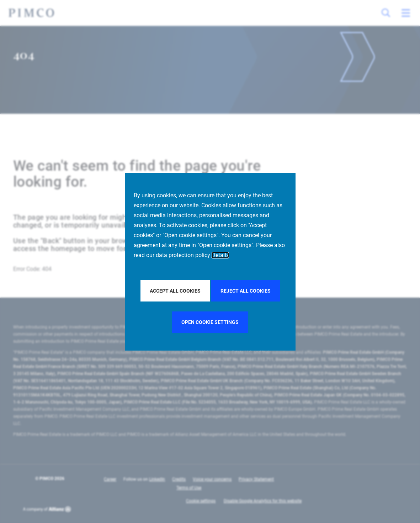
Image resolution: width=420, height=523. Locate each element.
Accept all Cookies (175, 291)
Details (220, 255)
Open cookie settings (210, 322)
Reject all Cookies (246, 291)
